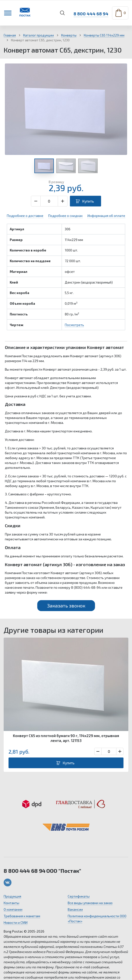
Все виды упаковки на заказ (90, 903)
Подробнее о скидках (65, 216)
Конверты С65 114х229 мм (104, 35)
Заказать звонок (66, 606)
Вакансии (75, 909)
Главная (10, 35)
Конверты (69, 35)
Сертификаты (79, 896)
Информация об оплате (106, 216)
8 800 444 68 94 (90, 13)
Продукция (12, 896)
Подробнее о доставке (25, 216)
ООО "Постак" (64, 871)
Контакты (11, 903)
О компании (13, 909)
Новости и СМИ (16, 922)
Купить (88, 201)
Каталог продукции (38, 35)
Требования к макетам (22, 916)
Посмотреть (74, 325)
